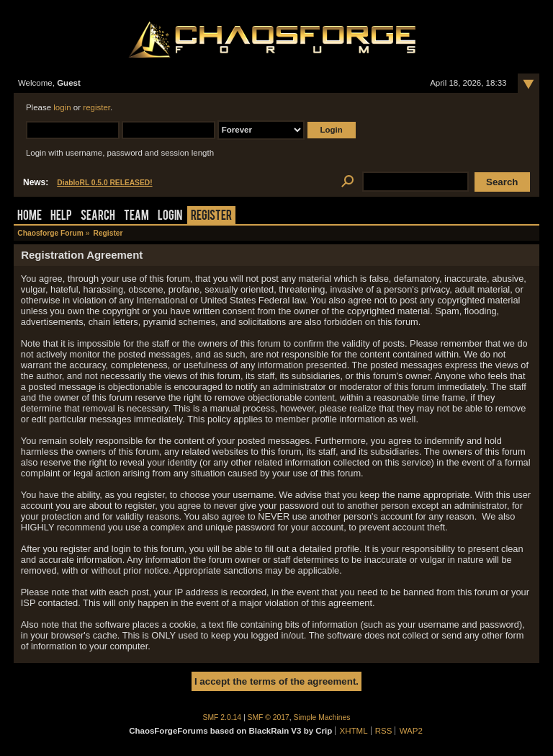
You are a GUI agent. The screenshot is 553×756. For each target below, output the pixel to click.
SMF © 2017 (269, 717)
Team (136, 217)
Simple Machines (322, 717)
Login (170, 217)
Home (30, 217)
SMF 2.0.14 (222, 717)
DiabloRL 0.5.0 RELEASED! (104, 183)
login (62, 107)
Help (61, 217)
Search (98, 217)
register (96, 107)
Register (211, 217)
